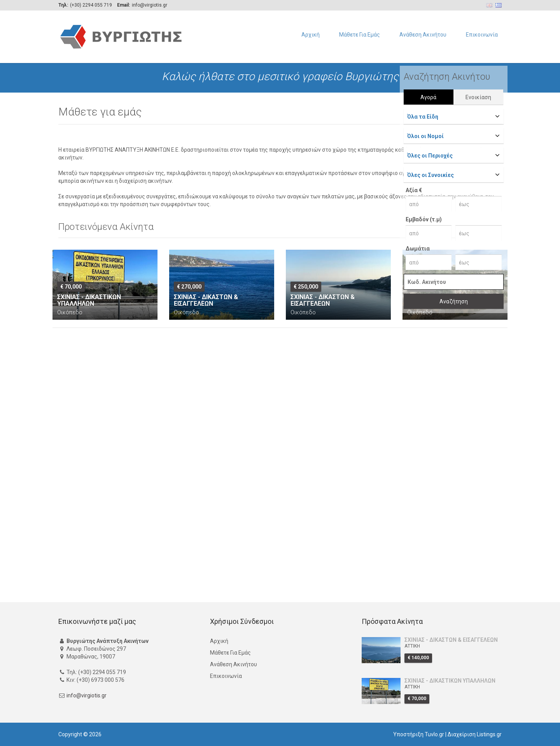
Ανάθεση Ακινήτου (423, 35)
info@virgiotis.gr (87, 695)
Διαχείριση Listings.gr (475, 734)
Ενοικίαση (478, 97)
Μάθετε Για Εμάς (360, 35)
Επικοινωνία (482, 35)
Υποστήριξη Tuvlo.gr (419, 734)
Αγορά (428, 97)
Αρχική (311, 35)
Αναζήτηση (454, 301)
